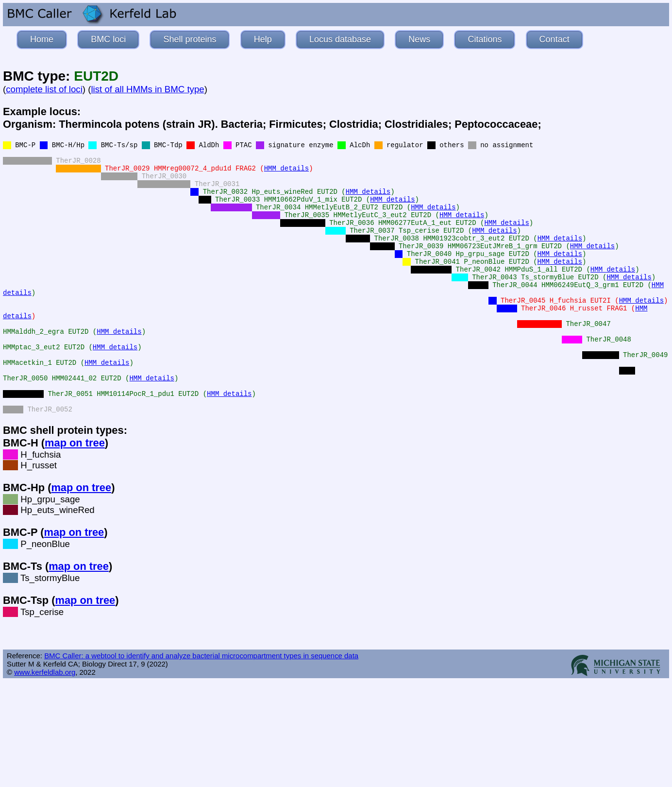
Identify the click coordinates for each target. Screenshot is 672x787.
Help (263, 39)
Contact (554, 39)
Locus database (340, 39)
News (419, 39)
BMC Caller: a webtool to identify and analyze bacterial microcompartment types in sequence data (201, 656)
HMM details (286, 169)
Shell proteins (190, 39)
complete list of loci (44, 89)
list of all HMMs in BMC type (147, 89)
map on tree (75, 443)
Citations (485, 39)
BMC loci (108, 39)
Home (42, 39)
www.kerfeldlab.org (45, 672)
